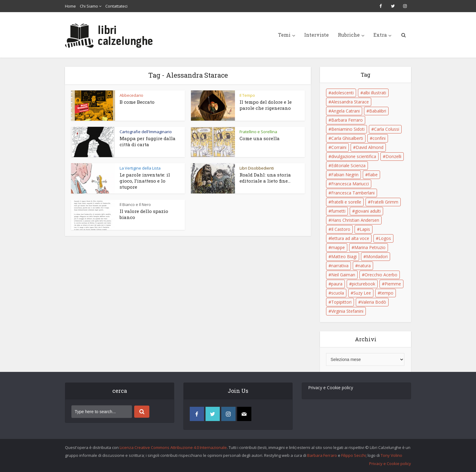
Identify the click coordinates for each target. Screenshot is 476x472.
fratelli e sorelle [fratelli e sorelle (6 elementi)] (346, 202)
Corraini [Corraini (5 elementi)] (339, 147)
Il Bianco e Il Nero (135, 204)
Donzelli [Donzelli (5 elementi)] (393, 156)
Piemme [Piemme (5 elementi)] (393, 284)
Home (70, 6)
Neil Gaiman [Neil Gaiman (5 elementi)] (343, 275)
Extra (380, 35)
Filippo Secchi (354, 455)
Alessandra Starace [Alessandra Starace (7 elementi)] (350, 102)
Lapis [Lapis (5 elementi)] (365, 229)
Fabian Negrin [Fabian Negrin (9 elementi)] (345, 175)
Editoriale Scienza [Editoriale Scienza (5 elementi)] (348, 165)
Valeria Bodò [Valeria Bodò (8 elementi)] (374, 302)
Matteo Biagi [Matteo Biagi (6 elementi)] (344, 256)
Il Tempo (247, 95)
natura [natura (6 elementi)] (364, 266)
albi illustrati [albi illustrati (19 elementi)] (375, 93)
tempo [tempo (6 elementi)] (387, 293)
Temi (284, 35)
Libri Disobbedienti (257, 168)
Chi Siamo (89, 6)
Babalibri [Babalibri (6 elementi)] (378, 111)
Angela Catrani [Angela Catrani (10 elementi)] (345, 111)
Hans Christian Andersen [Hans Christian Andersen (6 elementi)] (355, 220)
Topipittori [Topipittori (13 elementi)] (341, 302)
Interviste (316, 35)
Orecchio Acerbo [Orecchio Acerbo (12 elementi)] (381, 275)
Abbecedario (131, 95)
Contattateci (116, 6)
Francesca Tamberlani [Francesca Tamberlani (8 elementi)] (353, 193)
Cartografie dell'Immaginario (146, 132)
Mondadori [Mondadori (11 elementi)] (377, 256)
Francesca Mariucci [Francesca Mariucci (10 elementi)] (350, 184)
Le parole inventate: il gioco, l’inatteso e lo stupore (145, 181)
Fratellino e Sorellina (258, 132)
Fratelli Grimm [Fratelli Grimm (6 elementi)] (384, 202)
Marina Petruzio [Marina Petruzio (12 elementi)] (370, 247)
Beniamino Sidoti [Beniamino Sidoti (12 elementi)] (348, 129)
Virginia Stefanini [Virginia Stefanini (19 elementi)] (347, 311)
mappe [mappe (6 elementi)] (338, 247)
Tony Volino (391, 455)
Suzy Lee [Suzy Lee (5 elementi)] (362, 293)
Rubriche (349, 35)
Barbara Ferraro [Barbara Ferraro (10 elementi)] (347, 120)
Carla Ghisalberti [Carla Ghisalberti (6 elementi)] (347, 138)
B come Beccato (137, 102)
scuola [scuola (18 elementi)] (338, 293)
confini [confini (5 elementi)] (379, 138)
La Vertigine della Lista (140, 168)
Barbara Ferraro (322, 455)
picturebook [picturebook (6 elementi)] (364, 284)
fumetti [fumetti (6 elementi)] (338, 211)
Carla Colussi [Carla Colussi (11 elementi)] (387, 129)
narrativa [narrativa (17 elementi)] (340, 266)
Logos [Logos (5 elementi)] (385, 238)
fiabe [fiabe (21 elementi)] (373, 175)
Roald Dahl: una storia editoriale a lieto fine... (265, 178)
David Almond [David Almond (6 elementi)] (370, 147)
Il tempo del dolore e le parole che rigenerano (266, 105)
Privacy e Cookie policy (331, 388)
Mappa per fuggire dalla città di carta (148, 141)
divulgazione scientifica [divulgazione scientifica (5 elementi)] (354, 156)
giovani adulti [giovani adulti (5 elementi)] (368, 211)
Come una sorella (260, 138)
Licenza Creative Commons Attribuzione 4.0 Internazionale (173, 447)
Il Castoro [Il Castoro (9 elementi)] (341, 229)
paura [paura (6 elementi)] (337, 284)
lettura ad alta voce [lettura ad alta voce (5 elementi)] (350, 238)
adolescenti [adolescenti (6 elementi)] (342, 93)
